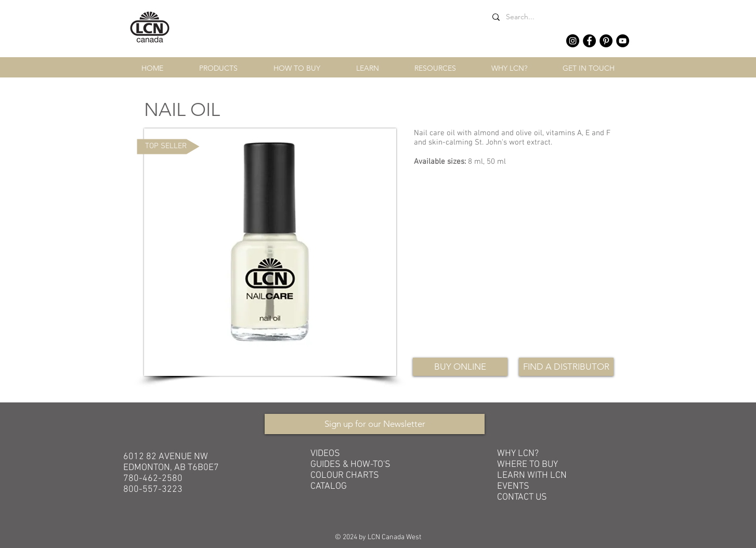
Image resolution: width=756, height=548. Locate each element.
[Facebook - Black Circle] (589, 41)
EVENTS (513, 486)
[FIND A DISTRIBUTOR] (566, 367)
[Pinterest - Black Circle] (606, 41)
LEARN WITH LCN (532, 475)
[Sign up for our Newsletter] (375, 424)
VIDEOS (325, 454)
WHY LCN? (518, 454)
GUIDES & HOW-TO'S (350, 465)
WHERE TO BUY (527, 465)
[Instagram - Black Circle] (573, 41)
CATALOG (329, 486)
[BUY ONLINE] (460, 367)
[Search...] (557, 17)
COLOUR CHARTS (345, 475)
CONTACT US (522, 497)
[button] (218, 68)
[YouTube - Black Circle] (623, 41)
